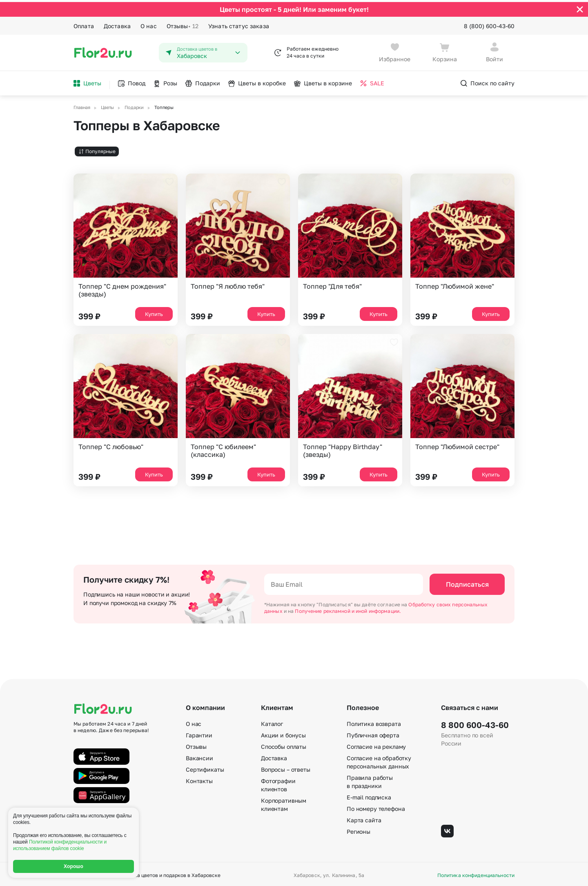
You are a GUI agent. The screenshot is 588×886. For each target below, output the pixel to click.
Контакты (199, 779)
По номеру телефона (376, 807)
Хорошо (73, 866)
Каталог (272, 722)
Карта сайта (364, 818)
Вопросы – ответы (286, 767)
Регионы (359, 829)
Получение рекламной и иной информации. (348, 609)
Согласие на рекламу (376, 745)
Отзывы (183, 24)
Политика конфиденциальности (476, 873)
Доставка (117, 23)
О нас (149, 23)
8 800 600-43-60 (475, 723)
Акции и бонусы (283, 733)
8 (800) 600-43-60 (489, 23)
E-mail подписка (369, 795)
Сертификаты (205, 767)
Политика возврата (374, 722)
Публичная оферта (373, 733)
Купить (154, 312)
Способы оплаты (284, 745)
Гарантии (199, 733)
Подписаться (467, 582)
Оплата (84, 23)
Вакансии (199, 756)
